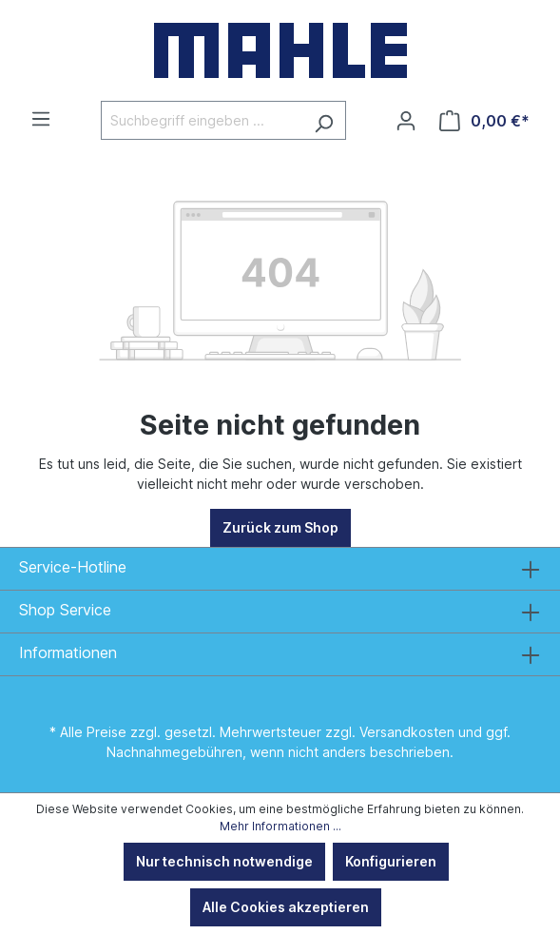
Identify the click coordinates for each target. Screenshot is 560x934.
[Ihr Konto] (406, 121)
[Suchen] (324, 120)
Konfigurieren (391, 861)
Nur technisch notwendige (224, 861)
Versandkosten (407, 732)
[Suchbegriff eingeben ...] (202, 120)
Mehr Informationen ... (280, 826)
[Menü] (41, 119)
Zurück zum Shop (280, 527)
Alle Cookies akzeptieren (286, 907)
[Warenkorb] (484, 121)
